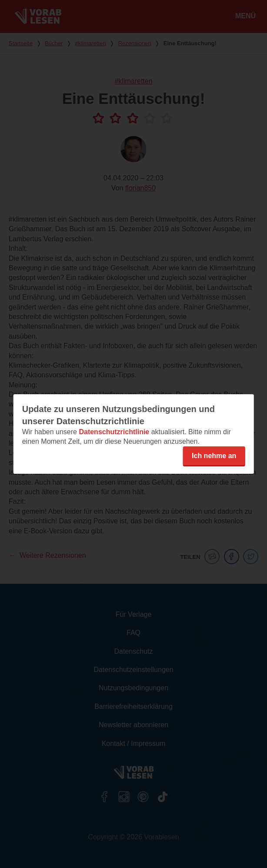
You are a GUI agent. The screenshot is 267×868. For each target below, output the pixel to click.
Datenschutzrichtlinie (114, 432)
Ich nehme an (214, 456)
